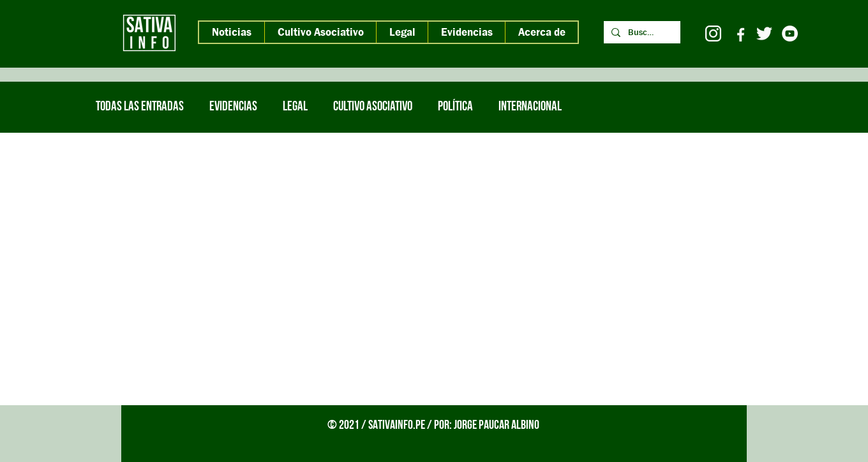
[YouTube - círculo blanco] (790, 34)
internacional (530, 107)
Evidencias (233, 107)
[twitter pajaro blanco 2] (764, 34)
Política (455, 107)
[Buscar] (641, 33)
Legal (295, 107)
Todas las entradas (140, 107)
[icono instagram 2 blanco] (713, 34)
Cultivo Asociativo (373, 107)
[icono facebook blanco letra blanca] (739, 34)
